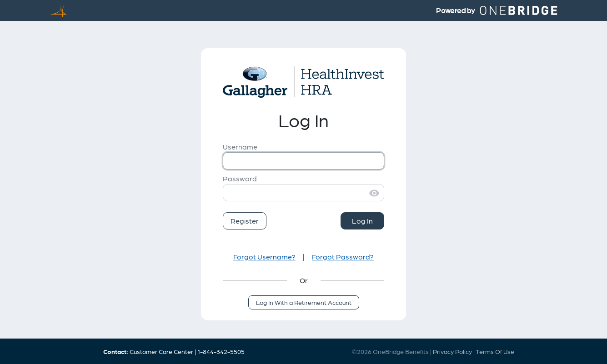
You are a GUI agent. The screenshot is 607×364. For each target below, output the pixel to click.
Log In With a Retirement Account (304, 302)
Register (245, 221)
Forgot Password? (343, 257)
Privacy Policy (452, 351)
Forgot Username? (264, 257)
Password (240, 178)
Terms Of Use (495, 351)
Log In (362, 221)
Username (240, 147)
